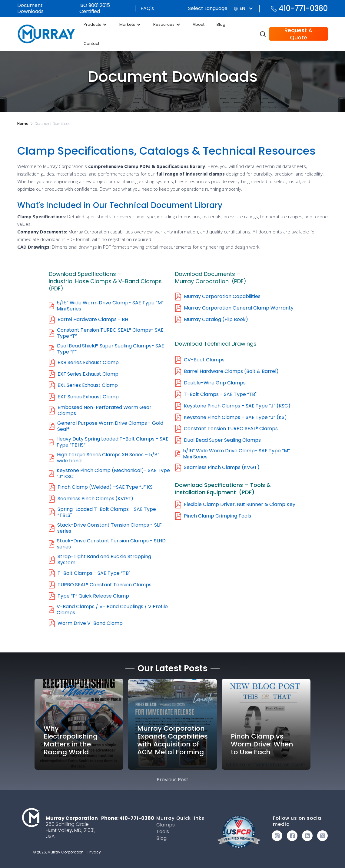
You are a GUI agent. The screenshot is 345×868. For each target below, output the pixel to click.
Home (23, 124)
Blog (221, 24)
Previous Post (172, 780)
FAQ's (147, 8)
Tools (163, 832)
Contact (91, 44)
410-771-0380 (303, 8)
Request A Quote (298, 34)
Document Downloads (30, 8)
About (199, 24)
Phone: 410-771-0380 (128, 818)
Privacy (94, 852)
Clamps (166, 825)
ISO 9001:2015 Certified (95, 8)
